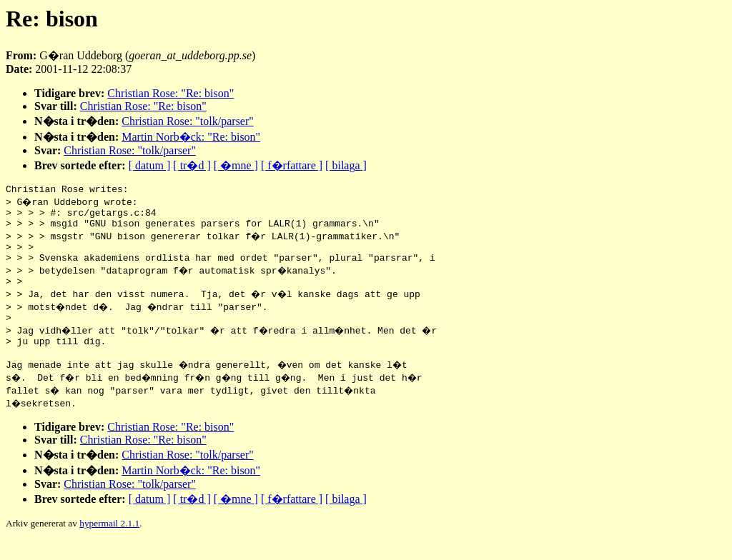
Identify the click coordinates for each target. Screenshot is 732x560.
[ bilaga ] (346, 165)
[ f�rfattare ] (292, 165)
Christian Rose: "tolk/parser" (188, 121)
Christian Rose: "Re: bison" (170, 93)
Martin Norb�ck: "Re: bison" (191, 137)
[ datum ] (150, 165)
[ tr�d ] (192, 165)
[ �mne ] (236, 165)
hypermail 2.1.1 (109, 542)
